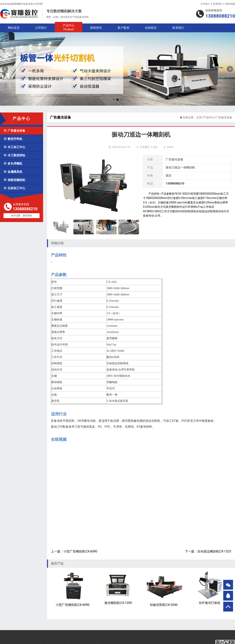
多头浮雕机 (13, 164)
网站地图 (230, 4)
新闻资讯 (96, 28)
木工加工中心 (14, 147)
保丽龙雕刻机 (14, 180)
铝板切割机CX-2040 (164, 589)
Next (230, 69)
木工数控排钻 (14, 155)
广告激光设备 (14, 131)
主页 (199, 117)
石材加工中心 (14, 188)
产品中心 (69, 27)
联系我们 (218, 4)
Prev (5, 69)
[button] (134, 227)
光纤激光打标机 (209, 588)
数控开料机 (13, 139)
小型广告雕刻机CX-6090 (73, 589)
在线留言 (151, 28)
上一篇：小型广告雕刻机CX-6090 (74, 551)
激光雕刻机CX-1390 (118, 588)
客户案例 (123, 28)
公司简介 (205, 4)
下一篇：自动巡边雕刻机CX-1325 (208, 551)
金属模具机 (13, 172)
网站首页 (14, 28)
